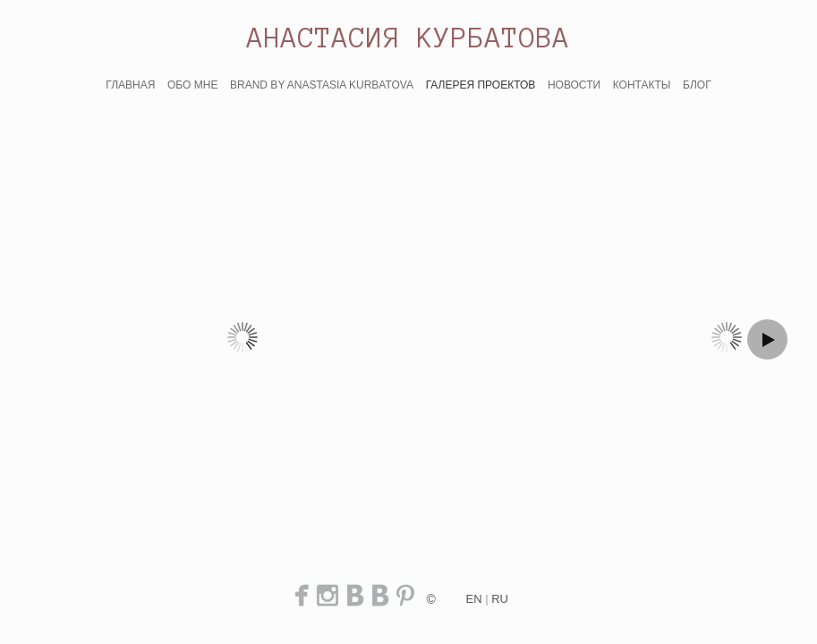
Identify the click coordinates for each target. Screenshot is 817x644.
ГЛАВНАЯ (130, 85)
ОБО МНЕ (192, 85)
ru (500, 599)
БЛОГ (697, 85)
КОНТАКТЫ (642, 85)
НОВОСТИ (574, 85)
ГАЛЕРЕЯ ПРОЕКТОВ (481, 85)
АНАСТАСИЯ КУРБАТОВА (408, 38)
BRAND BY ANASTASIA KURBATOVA (322, 85)
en (474, 599)
